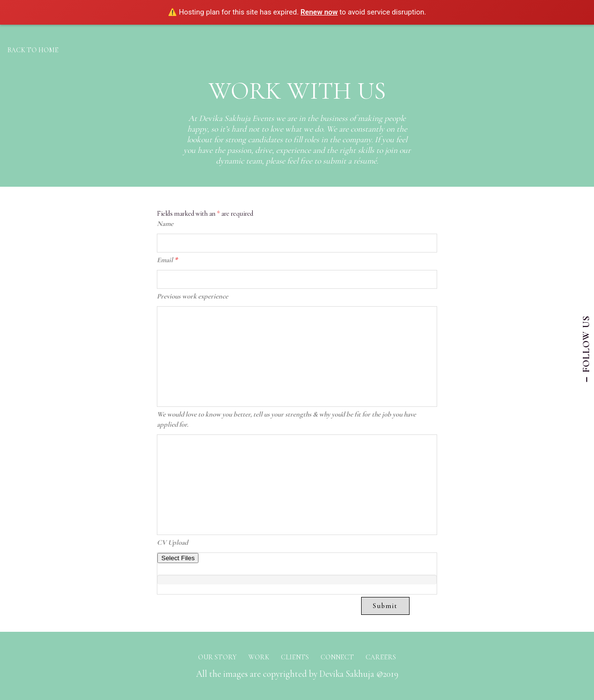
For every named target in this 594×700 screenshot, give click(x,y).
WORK (259, 657)
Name (165, 223)
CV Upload (172, 542)
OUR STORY (217, 657)
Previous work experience (192, 296)
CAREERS (381, 657)
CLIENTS (295, 657)
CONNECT (337, 657)
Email (167, 260)
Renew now (319, 12)
